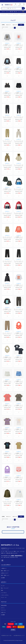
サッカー (3, 586)
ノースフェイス (23, 14)
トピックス (19, 12)
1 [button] (13, 28)
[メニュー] (2, 5)
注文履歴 (3, 615)
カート (24, 5)
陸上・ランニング (5, 588)
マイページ (15, 5)
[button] (11, 28)
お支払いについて (5, 573)
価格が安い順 (8, 25)
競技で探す (11, 12)
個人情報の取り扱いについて (19, 636)
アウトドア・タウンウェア (13, 14)
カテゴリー (3, 12)
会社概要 (3, 578)
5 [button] (21, 28)
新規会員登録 (4, 605)
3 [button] (17, 28)
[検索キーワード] (12, 8)
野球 (2, 590)
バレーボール (4, 593)
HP (2, 560)
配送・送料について (5, 571)
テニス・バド (4, 597)
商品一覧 (15, 12)
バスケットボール (5, 595)
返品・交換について (5, 575)
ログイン (3, 608)
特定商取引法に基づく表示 (6, 636)
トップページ (4, 14)
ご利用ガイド (4, 568)
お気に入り (20, 5)
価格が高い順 (15, 25)
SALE (23, 12)
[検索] (23, 8)
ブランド (7, 12)
